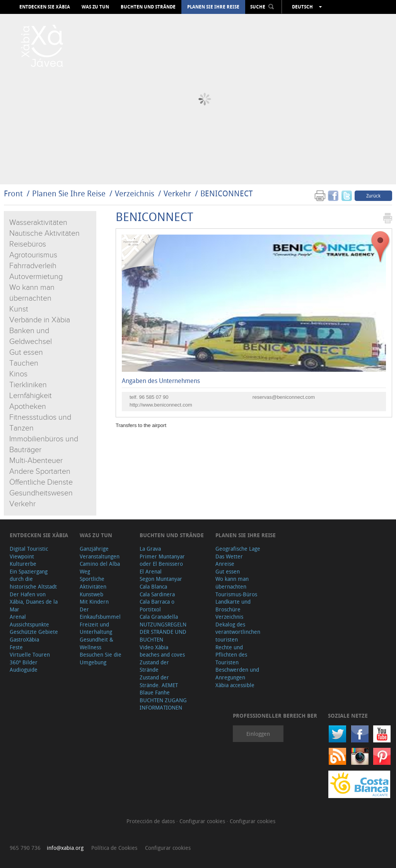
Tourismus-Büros (236, 594)
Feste (16, 647)
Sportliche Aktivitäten (93, 583)
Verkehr (177, 193)
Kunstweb (91, 594)
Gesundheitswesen (41, 493)
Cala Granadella (159, 617)
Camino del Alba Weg (100, 568)
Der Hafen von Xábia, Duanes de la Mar (34, 602)
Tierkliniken (28, 385)
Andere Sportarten (40, 471)
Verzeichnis (136, 193)
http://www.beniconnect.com (161, 405)
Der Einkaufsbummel (100, 613)
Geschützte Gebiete (34, 632)
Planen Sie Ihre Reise (213, 7)
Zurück (373, 196)
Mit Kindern (94, 602)
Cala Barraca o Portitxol (157, 605)
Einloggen (258, 734)
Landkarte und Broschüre (233, 605)
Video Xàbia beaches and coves (162, 651)
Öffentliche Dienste (41, 482)
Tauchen (24, 363)
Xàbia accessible (235, 685)
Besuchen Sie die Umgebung (101, 658)
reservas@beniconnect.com (284, 397)
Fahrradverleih (33, 266)
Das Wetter (229, 556)
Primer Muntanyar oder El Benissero (162, 560)
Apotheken (28, 407)
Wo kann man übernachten (232, 583)
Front (13, 193)
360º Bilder (24, 662)
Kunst (19, 309)
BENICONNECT (226, 193)
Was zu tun (95, 7)
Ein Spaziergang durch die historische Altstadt (33, 579)
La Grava (150, 549)
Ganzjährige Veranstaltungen (100, 552)
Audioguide (24, 670)
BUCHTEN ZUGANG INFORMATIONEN (163, 704)
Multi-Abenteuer (36, 461)
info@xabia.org (65, 848)
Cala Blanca (153, 586)
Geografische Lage (238, 549)
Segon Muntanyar (161, 579)
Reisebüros (28, 244)
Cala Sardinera (157, 594)
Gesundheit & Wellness (96, 643)
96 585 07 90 (154, 397)
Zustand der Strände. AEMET (159, 681)
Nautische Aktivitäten (44, 233)
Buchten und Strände (148, 7)
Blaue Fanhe (155, 692)
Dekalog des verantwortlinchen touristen (238, 632)
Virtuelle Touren (30, 654)
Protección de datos (151, 821)
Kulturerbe (23, 564)
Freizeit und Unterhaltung (96, 628)
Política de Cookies (114, 848)
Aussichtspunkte (29, 624)
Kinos (18, 374)
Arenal (18, 617)
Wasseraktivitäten (38, 223)
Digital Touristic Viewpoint (29, 552)
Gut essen (26, 352)
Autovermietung (36, 277)
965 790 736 (25, 848)
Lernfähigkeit (31, 396)
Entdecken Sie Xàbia (45, 7)
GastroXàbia (24, 639)
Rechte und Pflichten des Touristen (231, 655)
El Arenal (151, 571)
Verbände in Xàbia (40, 320)
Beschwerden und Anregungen (237, 673)
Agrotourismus (33, 255)
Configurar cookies (203, 821)
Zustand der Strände (154, 666)
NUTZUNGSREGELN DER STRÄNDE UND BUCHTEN (163, 632)
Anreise (225, 564)
